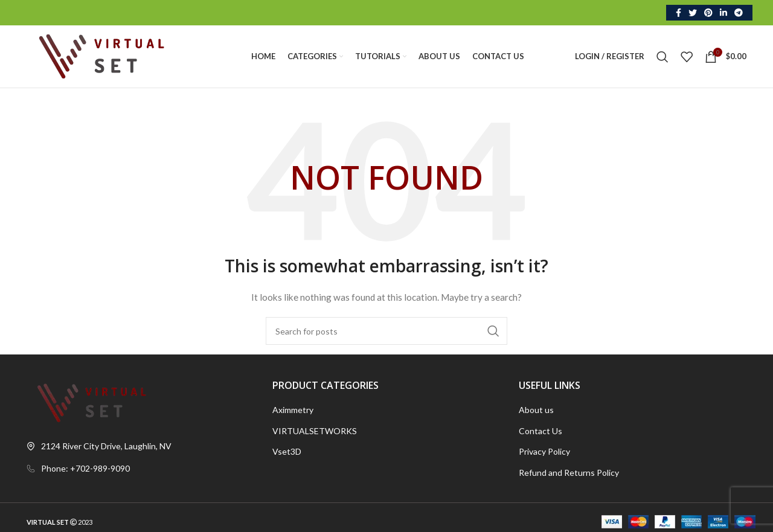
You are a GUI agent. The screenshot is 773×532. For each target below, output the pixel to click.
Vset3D (287, 452)
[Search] (662, 57)
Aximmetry (293, 410)
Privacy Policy (544, 452)
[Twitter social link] (693, 13)
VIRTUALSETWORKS (315, 431)
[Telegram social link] (739, 13)
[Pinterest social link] (708, 13)
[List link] (140, 469)
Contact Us (540, 431)
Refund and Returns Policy (569, 473)
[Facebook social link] (678, 13)
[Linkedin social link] (723, 13)
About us (536, 410)
